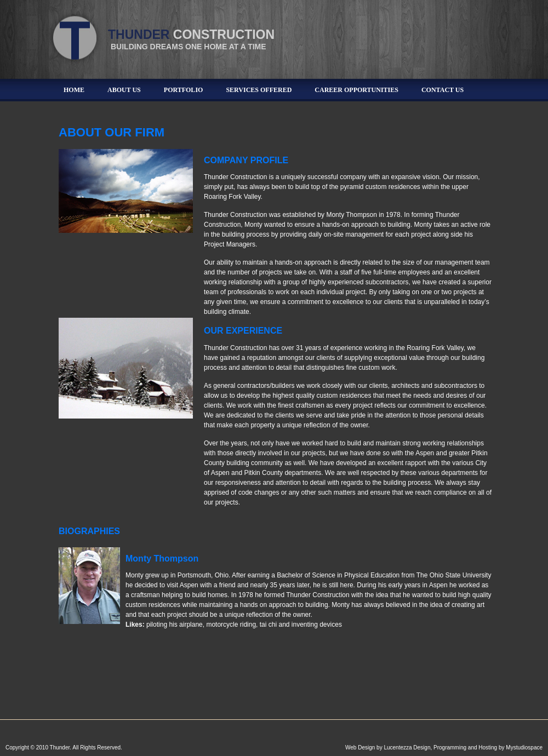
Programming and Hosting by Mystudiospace (488, 748)
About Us (124, 90)
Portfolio (184, 90)
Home (74, 90)
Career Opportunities (356, 90)
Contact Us (443, 90)
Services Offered (259, 90)
